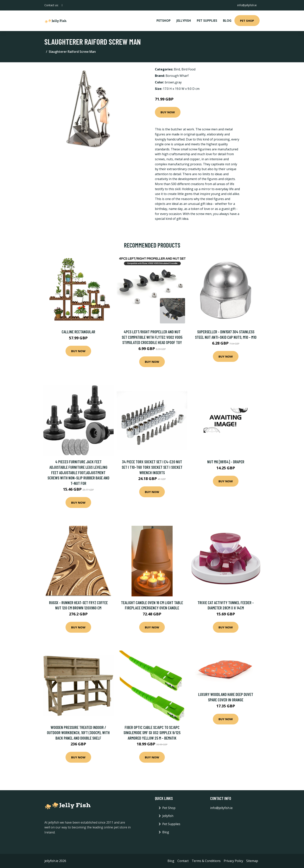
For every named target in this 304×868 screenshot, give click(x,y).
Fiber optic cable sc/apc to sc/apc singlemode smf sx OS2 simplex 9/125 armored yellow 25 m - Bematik (152, 733)
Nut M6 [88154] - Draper (226, 462)
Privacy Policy (233, 861)
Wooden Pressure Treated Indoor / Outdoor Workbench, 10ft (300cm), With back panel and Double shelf (78, 733)
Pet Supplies (207, 21)
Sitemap (252, 861)
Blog (227, 21)
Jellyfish (184, 21)
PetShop (164, 21)
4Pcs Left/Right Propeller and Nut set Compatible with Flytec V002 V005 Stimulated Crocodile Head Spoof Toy (152, 337)
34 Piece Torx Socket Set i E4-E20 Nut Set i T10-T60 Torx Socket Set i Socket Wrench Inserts (152, 467)
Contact (183, 861)
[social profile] (62, 5)
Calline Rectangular (78, 332)
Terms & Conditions (206, 861)
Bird (177, 69)
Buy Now (168, 112)
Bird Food (188, 69)
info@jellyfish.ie (247, 5)
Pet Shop (247, 21)
